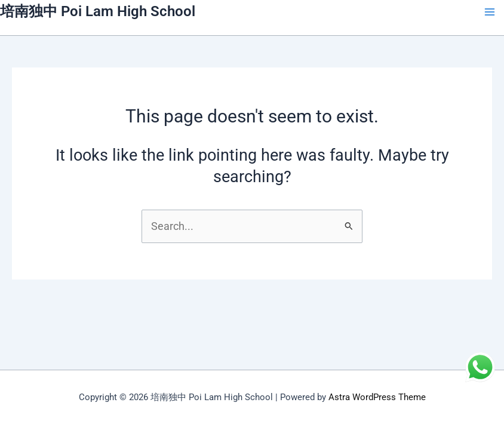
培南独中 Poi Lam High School (98, 11)
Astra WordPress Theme (377, 397)
